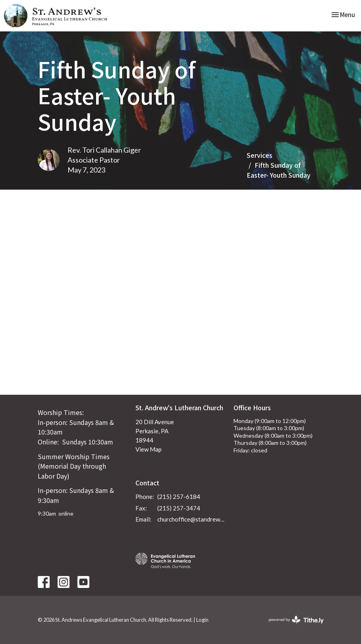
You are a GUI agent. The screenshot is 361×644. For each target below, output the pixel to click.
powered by (296, 620)
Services (260, 155)
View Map (149, 449)
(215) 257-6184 (179, 497)
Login (202, 620)
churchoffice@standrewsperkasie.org (191, 519)
